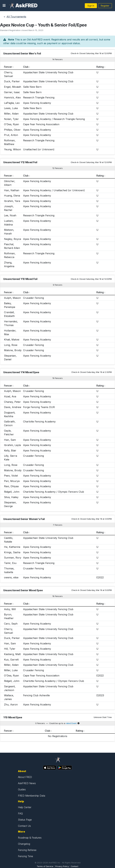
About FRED (25, 777)
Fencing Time (25, 856)
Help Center (25, 807)
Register (105, 6)
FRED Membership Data (32, 796)
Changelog (24, 844)
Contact (75, 866)
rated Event (71, 723)
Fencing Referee (27, 850)
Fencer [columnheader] (8, 67)
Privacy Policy (62, 866)
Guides (22, 789)
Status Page (25, 820)
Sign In (91, 6)
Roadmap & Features (30, 838)
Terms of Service (45, 866)
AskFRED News (27, 783)
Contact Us (24, 826)
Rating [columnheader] (100, 67)
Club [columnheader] (26, 67)
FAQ (20, 813)
